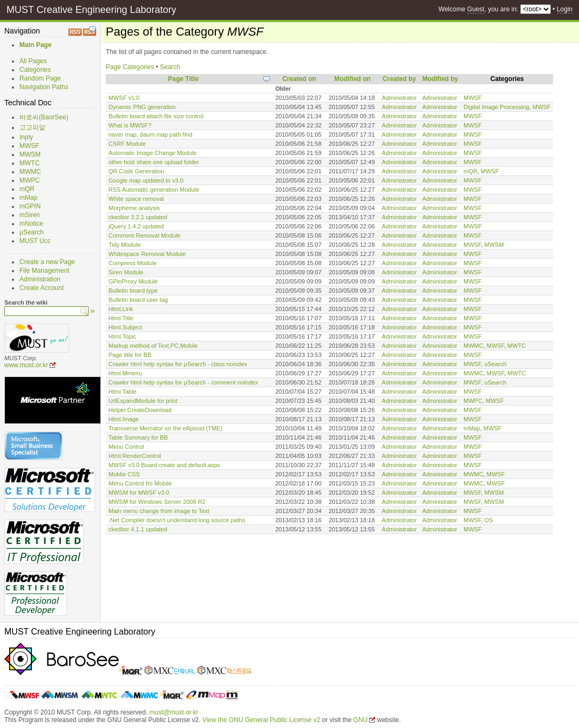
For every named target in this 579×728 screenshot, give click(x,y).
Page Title (183, 79)
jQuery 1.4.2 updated (136, 226)
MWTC (29, 163)
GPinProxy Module (133, 281)
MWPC (30, 180)
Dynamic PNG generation (142, 107)
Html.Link (121, 309)
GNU (361, 720)
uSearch (496, 364)
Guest (476, 9)
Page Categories (130, 67)
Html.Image (124, 419)
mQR (27, 189)
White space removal (136, 199)
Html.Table (122, 392)
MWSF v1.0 (124, 98)
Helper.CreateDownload (140, 410)
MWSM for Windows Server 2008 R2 (157, 502)
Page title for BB (130, 355)
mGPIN (30, 206)
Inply (26, 137)
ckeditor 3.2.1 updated (138, 217)
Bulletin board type (133, 291)
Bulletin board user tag (138, 300)
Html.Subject (125, 327)
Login (565, 9)
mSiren (30, 215)
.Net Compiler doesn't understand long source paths (177, 520)
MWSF (29, 146)
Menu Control (126, 447)
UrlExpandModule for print (143, 401)
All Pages (33, 61)
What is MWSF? (130, 125)
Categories (35, 70)
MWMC (30, 172)
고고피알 (32, 127)
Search (170, 67)
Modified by (440, 79)
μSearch (32, 232)
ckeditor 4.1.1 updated (138, 529)
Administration (40, 279)
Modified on (353, 79)
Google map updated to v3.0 (146, 180)
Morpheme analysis (134, 208)
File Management (45, 271)
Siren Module (126, 272)
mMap (28, 198)
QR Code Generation (136, 171)
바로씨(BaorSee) (44, 117)
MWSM (30, 154)
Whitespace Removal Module (147, 254)
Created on (299, 79)
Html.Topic (122, 336)
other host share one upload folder (154, 162)
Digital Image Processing (496, 107)
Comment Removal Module (144, 235)
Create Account (42, 288)
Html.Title (121, 318)
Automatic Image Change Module (152, 153)
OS (489, 520)
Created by (399, 79)
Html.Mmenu (125, 373)
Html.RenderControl (135, 456)
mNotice (31, 224)
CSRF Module (127, 144)
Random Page (40, 78)
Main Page (35, 45)
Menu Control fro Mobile (140, 483)
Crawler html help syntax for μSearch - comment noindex (183, 382)
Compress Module (132, 263)
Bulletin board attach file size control (156, 116)
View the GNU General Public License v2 (261, 720)
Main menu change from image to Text (159, 511)
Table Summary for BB (138, 437)
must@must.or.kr (174, 712)
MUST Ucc (35, 241)
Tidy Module (125, 245)
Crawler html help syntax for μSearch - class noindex (178, 364)
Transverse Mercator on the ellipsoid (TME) (165, 428)
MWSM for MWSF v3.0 (139, 493)
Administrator (400, 98)
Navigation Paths (44, 87)
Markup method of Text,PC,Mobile (153, 346)
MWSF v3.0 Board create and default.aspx (164, 465)
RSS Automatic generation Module (154, 190)
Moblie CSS (124, 474)
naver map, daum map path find (150, 134)
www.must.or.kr (26, 365)
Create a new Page (47, 262)
